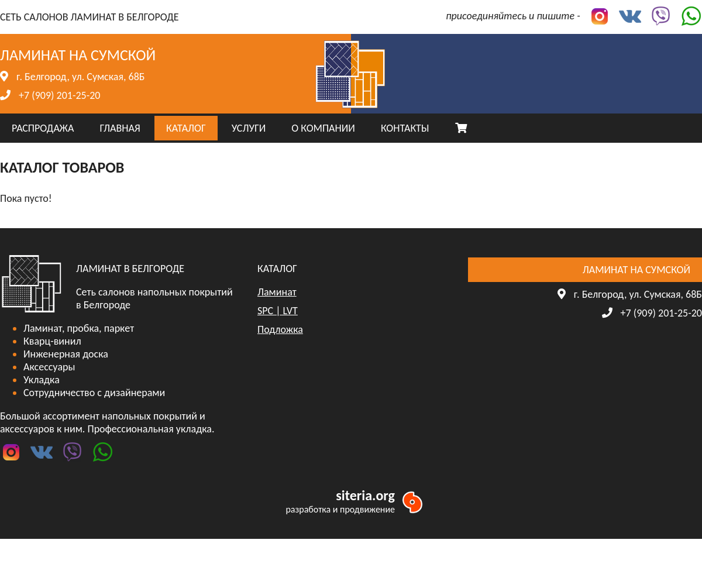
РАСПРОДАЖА (43, 128)
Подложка (280, 329)
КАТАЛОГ (186, 128)
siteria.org (365, 495)
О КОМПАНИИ (323, 128)
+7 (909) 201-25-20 (59, 95)
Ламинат (277, 292)
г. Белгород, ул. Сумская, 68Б (80, 77)
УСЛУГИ (249, 128)
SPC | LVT (278, 311)
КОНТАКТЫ (405, 128)
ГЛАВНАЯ (120, 128)
